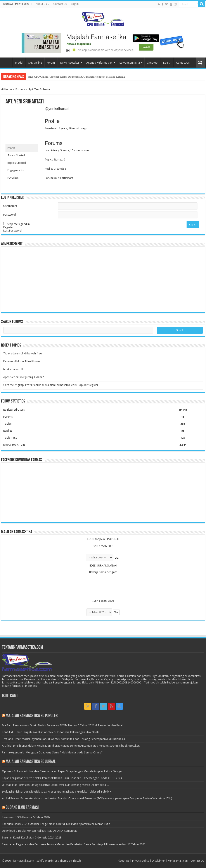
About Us (41, 4)
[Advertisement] (103, 279)
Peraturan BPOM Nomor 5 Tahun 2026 (26, 817)
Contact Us (60, 4)
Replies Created (17, 163)
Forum (51, 63)
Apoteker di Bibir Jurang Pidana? (24, 377)
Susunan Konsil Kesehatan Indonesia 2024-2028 (32, 838)
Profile (11, 148)
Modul (19, 63)
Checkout (153, 63)
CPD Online (35, 63)
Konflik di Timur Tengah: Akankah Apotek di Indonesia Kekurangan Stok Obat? (51, 732)
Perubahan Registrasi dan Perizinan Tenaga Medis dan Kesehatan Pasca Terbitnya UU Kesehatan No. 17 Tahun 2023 (74, 844)
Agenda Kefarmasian (99, 63)
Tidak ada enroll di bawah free (23, 354)
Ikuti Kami (10, 696)
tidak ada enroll (13, 369)
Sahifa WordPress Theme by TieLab (59, 861)
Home (7, 62)
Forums (20, 89)
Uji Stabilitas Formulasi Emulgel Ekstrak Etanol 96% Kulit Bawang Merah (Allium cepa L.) (56, 785)
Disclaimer (158, 861)
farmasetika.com (24, 861)
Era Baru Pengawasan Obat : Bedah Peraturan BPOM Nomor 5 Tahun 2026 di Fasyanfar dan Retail (63, 726)
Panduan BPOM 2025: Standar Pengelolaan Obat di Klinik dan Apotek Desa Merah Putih (56, 824)
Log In (75, 4)
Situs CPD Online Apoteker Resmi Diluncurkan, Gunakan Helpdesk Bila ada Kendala (77, 77)
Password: (10, 215)
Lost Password (12, 231)
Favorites (13, 178)
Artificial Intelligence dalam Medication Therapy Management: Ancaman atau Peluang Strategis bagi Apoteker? (71, 746)
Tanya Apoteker (69, 63)
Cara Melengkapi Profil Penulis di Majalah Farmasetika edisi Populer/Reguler (51, 385)
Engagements (16, 170)
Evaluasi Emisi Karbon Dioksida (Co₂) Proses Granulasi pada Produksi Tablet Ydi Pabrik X (57, 792)
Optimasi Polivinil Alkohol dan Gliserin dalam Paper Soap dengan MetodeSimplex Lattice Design (62, 771)
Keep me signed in (18, 224)
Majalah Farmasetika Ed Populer (32, 716)
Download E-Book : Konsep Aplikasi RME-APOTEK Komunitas (40, 831)
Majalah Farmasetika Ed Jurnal (31, 762)
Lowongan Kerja (130, 63)
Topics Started (16, 155)
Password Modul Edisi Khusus (22, 362)
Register (8, 227)
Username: (10, 206)
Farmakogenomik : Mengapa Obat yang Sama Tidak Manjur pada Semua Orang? (52, 753)
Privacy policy (141, 861)
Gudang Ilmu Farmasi (22, 808)
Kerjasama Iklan (178, 861)
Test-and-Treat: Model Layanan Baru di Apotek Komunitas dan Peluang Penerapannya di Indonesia (63, 739)
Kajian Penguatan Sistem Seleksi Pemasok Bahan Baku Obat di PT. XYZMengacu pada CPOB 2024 (62, 778)
